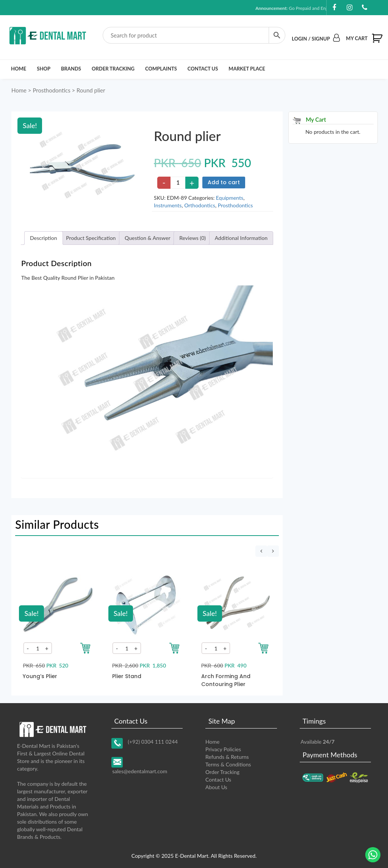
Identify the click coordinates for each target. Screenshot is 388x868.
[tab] (44, 238)
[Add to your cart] (86, 648)
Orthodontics (200, 205)
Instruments (168, 205)
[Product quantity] (178, 183)
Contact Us (203, 69)
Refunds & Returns (227, 757)
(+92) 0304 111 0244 (153, 742)
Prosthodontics (51, 90)
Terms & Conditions (228, 764)
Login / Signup (316, 39)
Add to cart (224, 182)
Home (19, 69)
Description (44, 238)
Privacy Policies (223, 749)
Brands (71, 69)
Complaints (161, 69)
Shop (44, 69)
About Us (216, 787)
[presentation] (261, 551)
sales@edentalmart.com (140, 771)
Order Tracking (113, 69)
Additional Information (241, 238)
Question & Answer (148, 238)
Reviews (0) (192, 238)
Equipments (230, 198)
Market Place (247, 69)
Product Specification (91, 238)
